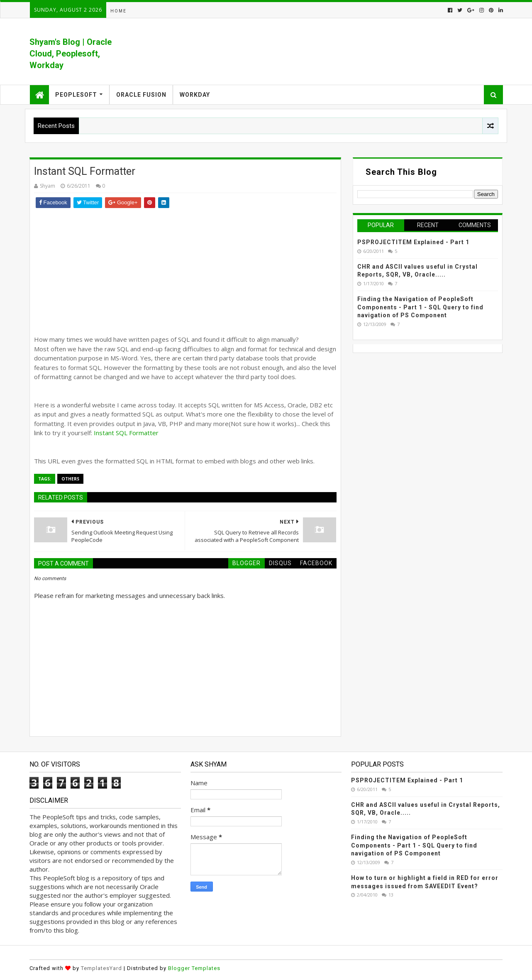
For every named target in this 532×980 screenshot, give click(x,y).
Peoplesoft (76, 95)
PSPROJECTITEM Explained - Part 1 (413, 242)
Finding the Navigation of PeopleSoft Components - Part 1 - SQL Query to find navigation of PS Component (420, 307)
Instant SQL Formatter (126, 433)
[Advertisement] (185, 270)
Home (118, 11)
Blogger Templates (194, 968)
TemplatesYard (101, 968)
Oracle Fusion (141, 95)
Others (70, 479)
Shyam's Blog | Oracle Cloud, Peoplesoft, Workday (71, 54)
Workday (195, 95)
